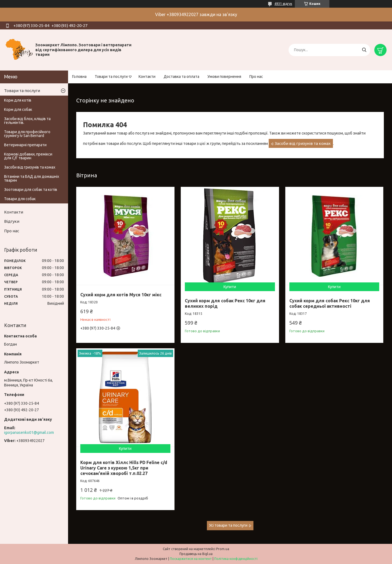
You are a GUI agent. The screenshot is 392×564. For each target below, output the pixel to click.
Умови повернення (224, 77)
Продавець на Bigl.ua (196, 554)
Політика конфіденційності (236, 559)
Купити (230, 287)
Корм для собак (18, 109)
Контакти (147, 77)
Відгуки (12, 221)
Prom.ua (223, 549)
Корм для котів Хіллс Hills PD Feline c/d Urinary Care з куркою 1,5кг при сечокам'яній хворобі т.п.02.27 (124, 468)
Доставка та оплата (181, 77)
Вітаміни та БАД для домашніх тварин (32, 178)
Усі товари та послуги (228, 525)
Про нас (256, 77)
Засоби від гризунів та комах (303, 143)
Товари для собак (20, 199)
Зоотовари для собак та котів (31, 190)
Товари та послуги (111, 77)
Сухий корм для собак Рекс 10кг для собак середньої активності (330, 303)
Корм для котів (18, 100)
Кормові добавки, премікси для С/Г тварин (28, 156)
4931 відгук (283, 4)
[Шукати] (364, 50)
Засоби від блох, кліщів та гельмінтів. (27, 121)
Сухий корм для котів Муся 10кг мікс (121, 295)
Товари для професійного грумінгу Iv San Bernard (27, 134)
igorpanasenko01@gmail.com (29, 432)
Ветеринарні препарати (25, 145)
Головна (79, 77)
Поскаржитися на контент (191, 559)
